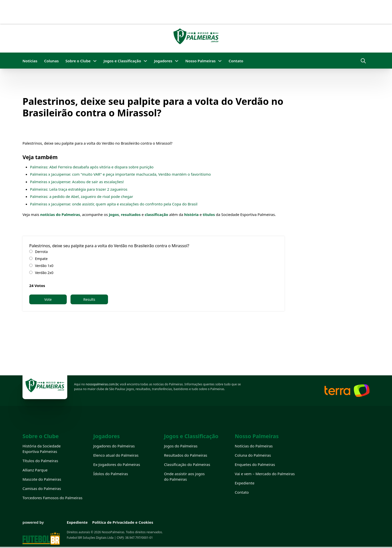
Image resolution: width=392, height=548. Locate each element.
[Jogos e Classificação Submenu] (145, 61)
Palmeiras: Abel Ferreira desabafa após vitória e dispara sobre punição (92, 167)
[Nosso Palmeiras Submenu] (220, 61)
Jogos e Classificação (122, 61)
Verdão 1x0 (44, 266)
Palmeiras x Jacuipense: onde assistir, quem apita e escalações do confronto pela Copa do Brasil (114, 204)
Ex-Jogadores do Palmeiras (117, 464)
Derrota (41, 252)
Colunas (51, 61)
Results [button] (89, 299)
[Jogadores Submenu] (177, 61)
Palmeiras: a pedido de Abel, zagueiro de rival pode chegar (81, 196)
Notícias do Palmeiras (254, 446)
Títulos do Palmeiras (40, 461)
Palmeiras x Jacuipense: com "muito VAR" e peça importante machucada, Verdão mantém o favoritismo (120, 174)
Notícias (30, 61)
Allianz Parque (35, 470)
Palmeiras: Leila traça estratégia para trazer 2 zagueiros (79, 189)
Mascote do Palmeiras (42, 479)
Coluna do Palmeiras (253, 455)
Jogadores (163, 61)
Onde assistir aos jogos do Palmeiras (184, 476)
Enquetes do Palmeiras (255, 464)
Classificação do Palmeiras (187, 464)
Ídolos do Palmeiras (111, 474)
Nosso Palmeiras (200, 61)
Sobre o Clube (78, 61)
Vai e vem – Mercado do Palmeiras (265, 474)
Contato (236, 61)
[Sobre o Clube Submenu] (95, 61)
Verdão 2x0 (44, 273)
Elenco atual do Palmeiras (116, 455)
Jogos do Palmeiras (181, 446)
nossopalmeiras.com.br (102, 384)
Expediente (245, 483)
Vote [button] (48, 299)
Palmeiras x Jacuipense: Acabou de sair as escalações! (77, 182)
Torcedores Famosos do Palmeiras (52, 498)
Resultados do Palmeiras (186, 455)
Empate (41, 259)
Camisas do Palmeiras (42, 488)
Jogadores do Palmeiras (114, 446)
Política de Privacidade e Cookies (123, 522)
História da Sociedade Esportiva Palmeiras (42, 449)
